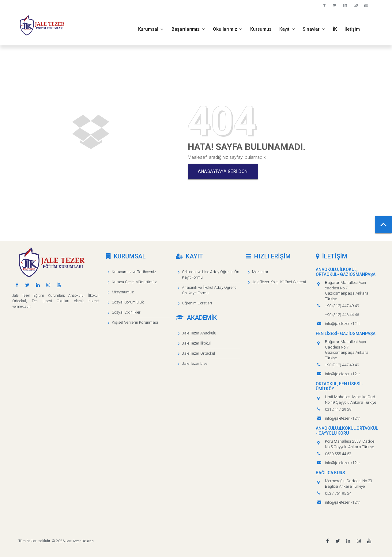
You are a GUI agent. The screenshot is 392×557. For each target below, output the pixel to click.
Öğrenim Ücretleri (197, 303)
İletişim (352, 29)
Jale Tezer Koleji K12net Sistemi (279, 282)
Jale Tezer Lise (195, 363)
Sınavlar (314, 29)
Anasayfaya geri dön (224, 172)
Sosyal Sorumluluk (128, 302)
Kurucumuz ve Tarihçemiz (134, 272)
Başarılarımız (188, 29)
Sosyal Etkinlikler (126, 312)
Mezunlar (260, 272)
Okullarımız (228, 29)
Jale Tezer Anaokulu (199, 333)
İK (335, 29)
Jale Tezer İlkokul (196, 343)
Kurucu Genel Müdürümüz (134, 282)
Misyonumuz (123, 292)
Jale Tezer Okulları (80, 541)
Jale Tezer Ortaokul (198, 353)
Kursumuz (261, 29)
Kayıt (287, 29)
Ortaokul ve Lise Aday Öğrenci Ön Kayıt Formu (211, 275)
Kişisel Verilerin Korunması (135, 322)
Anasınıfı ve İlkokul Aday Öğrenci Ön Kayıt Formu (210, 290)
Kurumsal (151, 29)
